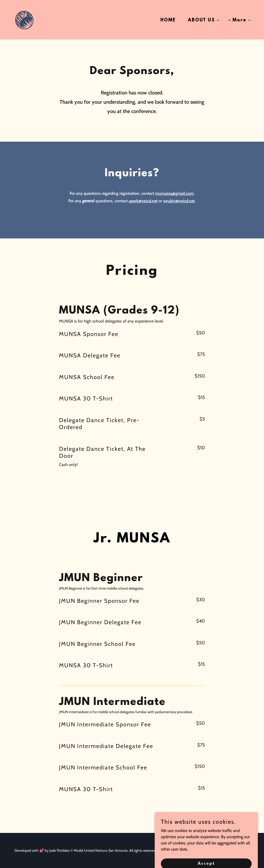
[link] (24, 19)
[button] (202, 20)
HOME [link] (168, 20)
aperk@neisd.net (143, 201)
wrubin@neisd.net (179, 201)
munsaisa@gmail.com (174, 193)
